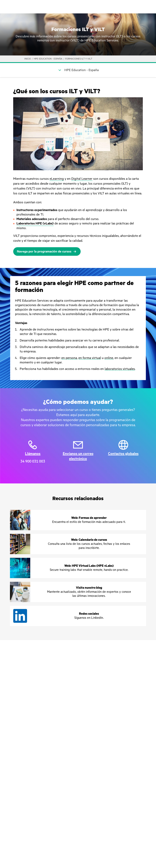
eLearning (57, 179)
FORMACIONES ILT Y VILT (79, 59)
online (109, 358)
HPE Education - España (48, 59)
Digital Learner (82, 179)
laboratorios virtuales (120, 369)
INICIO (28, 59)
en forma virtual (90, 358)
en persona (69, 358)
